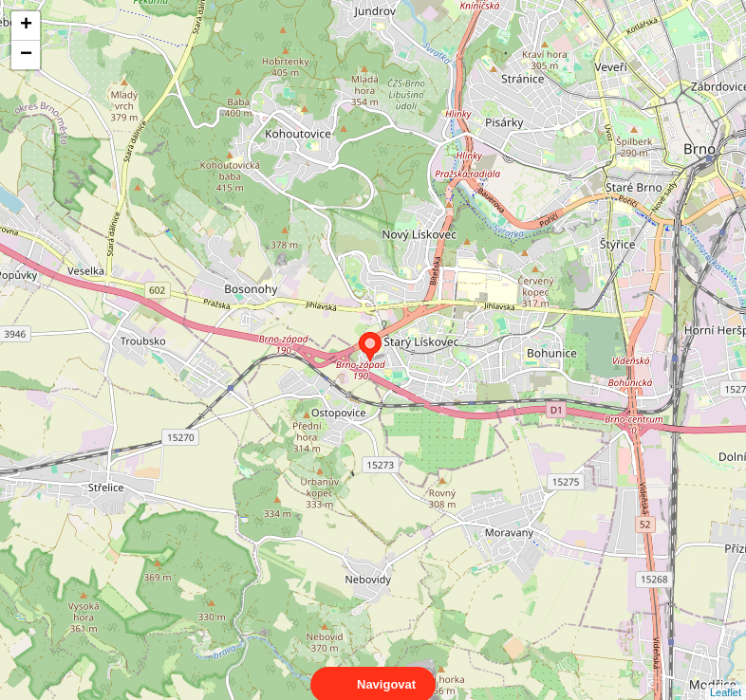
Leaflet (726, 675)
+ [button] (26, 26)
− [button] (26, 55)
